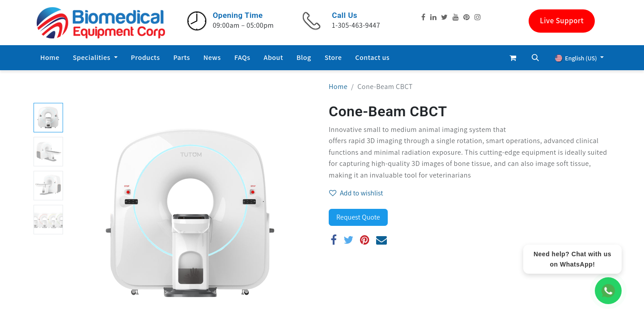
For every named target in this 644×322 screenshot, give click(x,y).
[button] (535, 58)
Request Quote (358, 217)
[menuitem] (50, 58)
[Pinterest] (365, 240)
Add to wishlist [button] (356, 193)
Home (338, 87)
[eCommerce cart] (513, 58)
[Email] (382, 240)
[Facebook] (334, 240)
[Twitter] (349, 240)
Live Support (562, 21)
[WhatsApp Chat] (608, 291)
